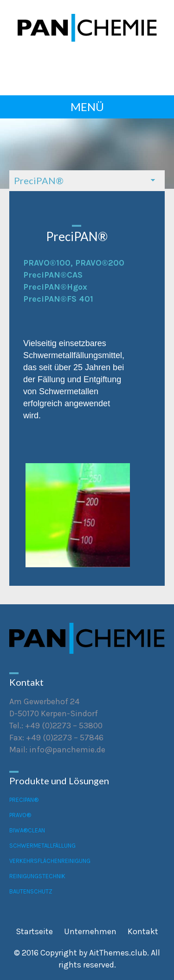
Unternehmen (90, 931)
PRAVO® (20, 815)
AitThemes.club (118, 953)
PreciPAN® (24, 800)
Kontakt (143, 931)
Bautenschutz (31, 891)
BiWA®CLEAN (27, 830)
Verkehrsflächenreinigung (50, 861)
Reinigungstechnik (37, 876)
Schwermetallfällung (42, 846)
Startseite (34, 931)
